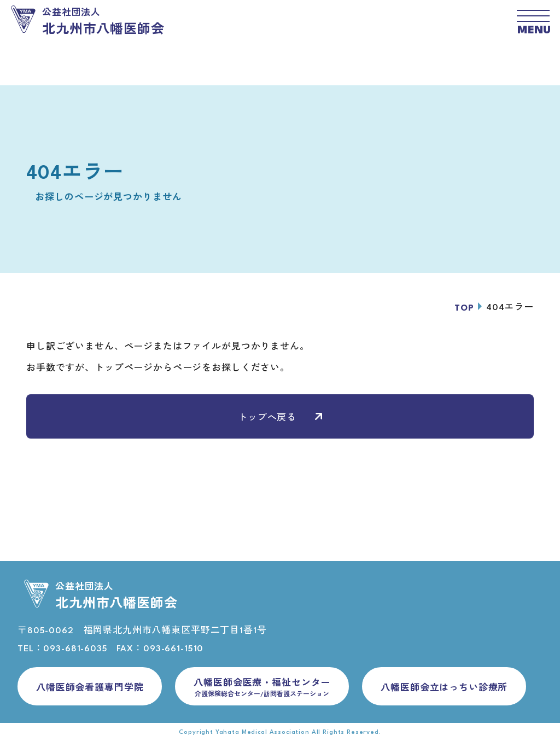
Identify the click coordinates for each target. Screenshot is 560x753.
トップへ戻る (280, 418)
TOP (464, 308)
